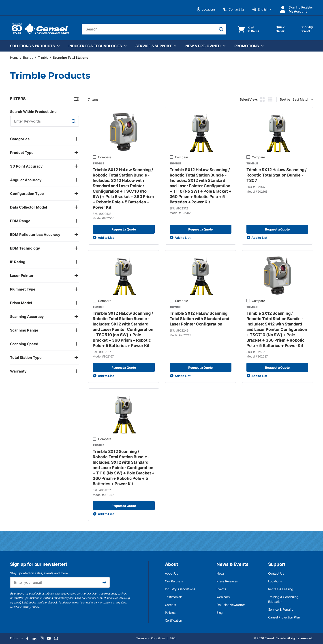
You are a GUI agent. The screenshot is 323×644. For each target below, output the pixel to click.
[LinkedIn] (34, 638)
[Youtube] (49, 638)
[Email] (56, 638)
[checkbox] (94, 157)
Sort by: (286, 99)
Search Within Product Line (33, 112)
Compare (105, 157)
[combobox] (154, 29)
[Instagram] (42, 638)
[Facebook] (27, 638)
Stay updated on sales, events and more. (39, 573)
